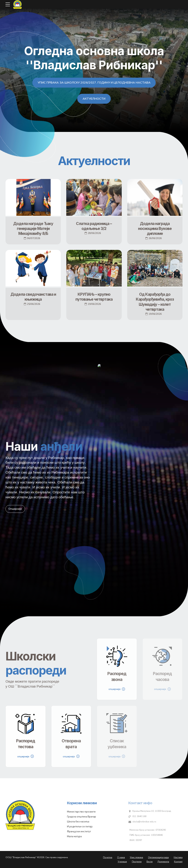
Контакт (178, 862)
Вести (150, 862)
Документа (163, 862)
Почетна (108, 857)
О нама (121, 857)
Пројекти (137, 862)
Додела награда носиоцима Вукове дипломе (155, 229)
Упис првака (136, 857)
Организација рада (158, 857)
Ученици (122, 862)
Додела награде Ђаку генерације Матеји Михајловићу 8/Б (33, 229)
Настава (178, 857)
